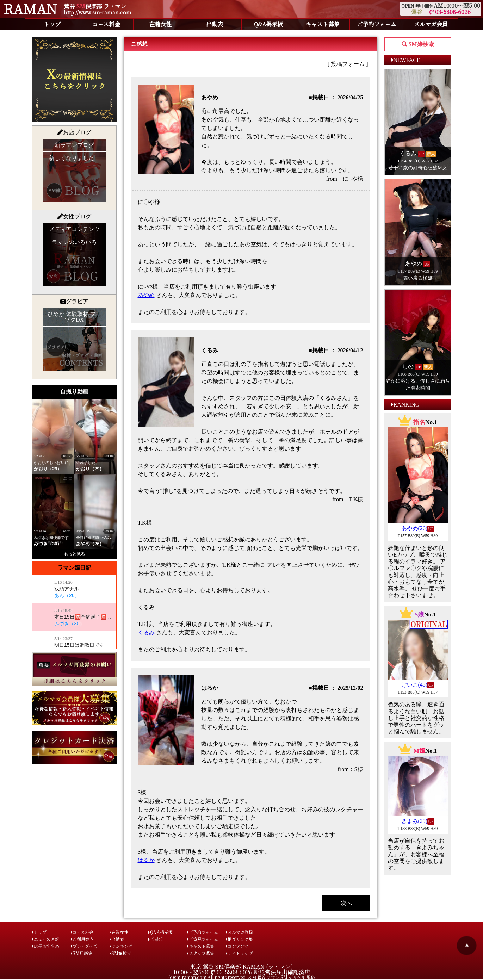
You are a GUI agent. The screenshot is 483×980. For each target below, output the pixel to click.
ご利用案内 (82, 939)
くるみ (146, 632)
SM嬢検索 (120, 953)
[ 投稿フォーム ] (348, 64)
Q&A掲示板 (268, 24)
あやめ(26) (414, 528)
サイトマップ (239, 953)
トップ (52, 24)
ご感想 (156, 939)
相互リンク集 (239, 939)
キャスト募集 (323, 24)
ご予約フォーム (377, 24)
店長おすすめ (46, 946)
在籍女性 (160, 24)
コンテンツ (237, 946)
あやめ (146, 295)
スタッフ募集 (201, 953)
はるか (146, 860)
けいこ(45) (414, 685)
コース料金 (106, 24)
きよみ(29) (414, 821)
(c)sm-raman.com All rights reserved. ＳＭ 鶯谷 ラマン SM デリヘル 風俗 (242, 977)
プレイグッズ (84, 946)
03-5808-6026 (450, 12)
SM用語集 (82, 953)
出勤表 (215, 24)
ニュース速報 (45, 939)
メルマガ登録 (239, 932)
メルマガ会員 (431, 24)
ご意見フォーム (203, 939)
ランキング (121, 946)
